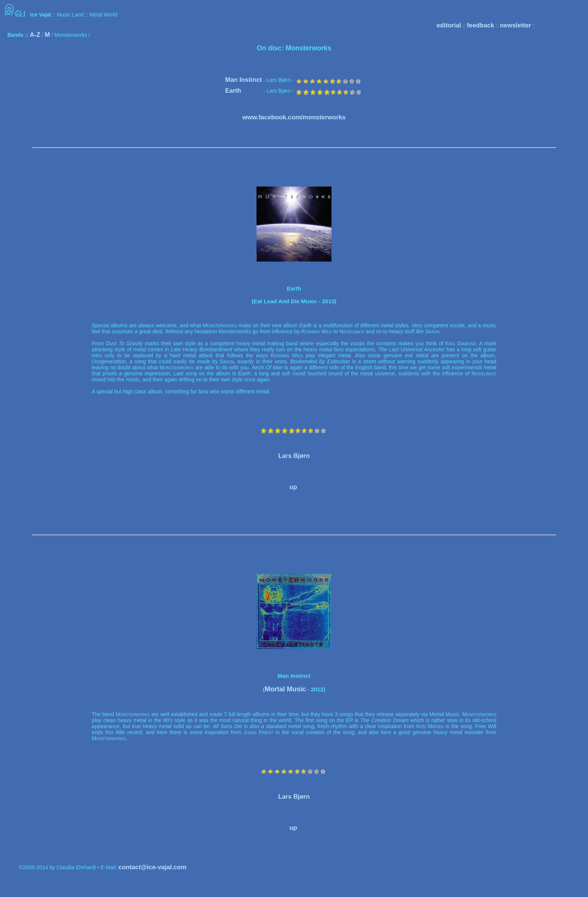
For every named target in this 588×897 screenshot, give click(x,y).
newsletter (515, 25)
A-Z (35, 35)
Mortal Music (285, 689)
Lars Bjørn (294, 456)
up (293, 487)
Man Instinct (243, 80)
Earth (233, 91)
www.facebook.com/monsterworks (294, 117)
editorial (449, 25)
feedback (481, 25)
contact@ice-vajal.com (152, 867)
